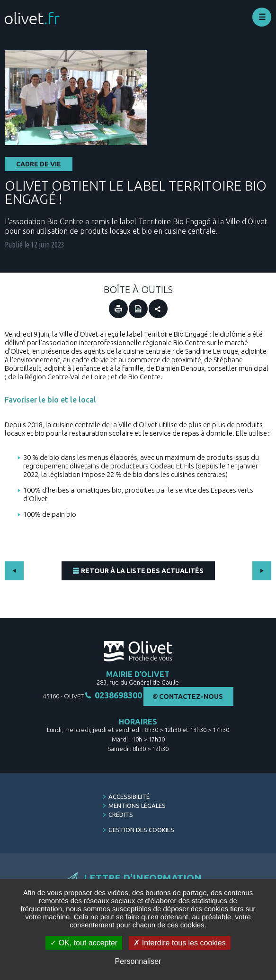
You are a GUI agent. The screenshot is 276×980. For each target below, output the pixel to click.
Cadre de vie (39, 164)
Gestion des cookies (141, 830)
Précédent (14, 571)
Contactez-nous (191, 696)
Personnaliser (138, 961)
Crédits (121, 815)
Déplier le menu (262, 17)
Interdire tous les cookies (179, 943)
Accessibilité (129, 797)
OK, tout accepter (84, 943)
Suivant (262, 571)
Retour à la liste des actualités (142, 571)
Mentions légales (137, 806)
